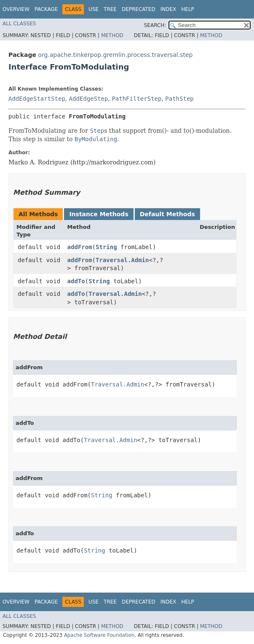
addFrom (80, 247)
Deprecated (139, 9)
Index (168, 9)
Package (46, 9)
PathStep (179, 99)
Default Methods (167, 214)
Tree (110, 9)
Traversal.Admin (122, 260)
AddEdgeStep (89, 99)
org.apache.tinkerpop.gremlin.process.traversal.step (115, 55)
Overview (16, 9)
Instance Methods (99, 214)
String (106, 247)
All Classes (19, 24)
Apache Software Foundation (99, 635)
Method (112, 35)
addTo (76, 281)
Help (188, 9)
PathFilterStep (136, 99)
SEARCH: (155, 25)
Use (94, 9)
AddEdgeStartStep (37, 99)
